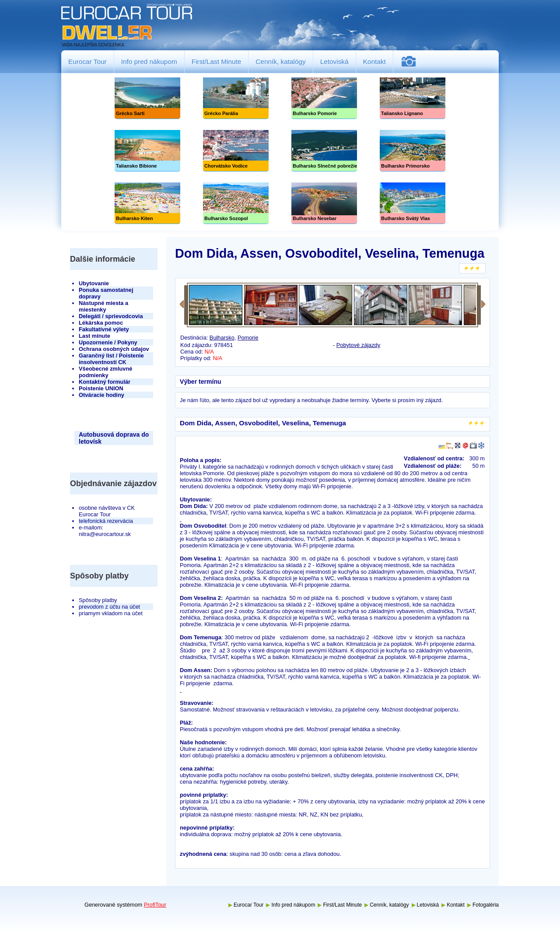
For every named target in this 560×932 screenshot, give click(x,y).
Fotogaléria (412, 61)
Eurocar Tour (87, 61)
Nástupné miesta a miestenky (103, 306)
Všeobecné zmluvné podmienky (105, 372)
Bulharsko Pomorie (324, 98)
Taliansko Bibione (147, 151)
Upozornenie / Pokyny (108, 342)
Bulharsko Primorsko (413, 151)
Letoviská (334, 61)
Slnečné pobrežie (324, 151)
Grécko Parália (236, 98)
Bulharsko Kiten (147, 203)
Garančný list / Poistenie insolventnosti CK (111, 359)
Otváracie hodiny (101, 395)
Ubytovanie (94, 283)
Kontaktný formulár (105, 382)
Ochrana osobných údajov (114, 349)
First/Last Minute (217, 61)
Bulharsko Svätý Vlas (413, 203)
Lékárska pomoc (101, 323)
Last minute (94, 336)
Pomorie (248, 338)
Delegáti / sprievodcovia (111, 316)
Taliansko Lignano (413, 98)
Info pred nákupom (149, 61)
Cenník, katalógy (280, 61)
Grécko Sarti (147, 98)
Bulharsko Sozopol (236, 203)
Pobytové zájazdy (358, 345)
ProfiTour (155, 905)
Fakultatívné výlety (104, 329)
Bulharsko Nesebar (324, 203)
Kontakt (374, 61)
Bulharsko (222, 338)
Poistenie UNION (101, 388)
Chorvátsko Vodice (236, 151)
